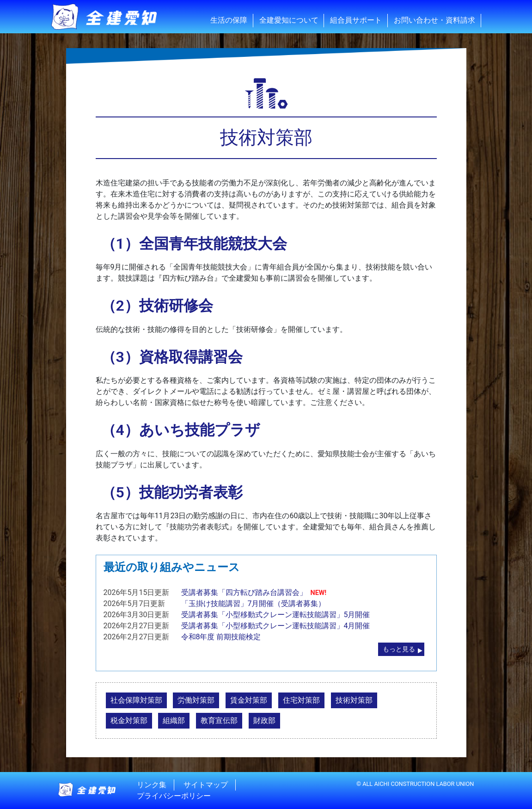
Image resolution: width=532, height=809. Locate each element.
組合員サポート (356, 20)
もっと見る (399, 649)
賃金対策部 (249, 700)
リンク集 (152, 785)
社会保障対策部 (136, 700)
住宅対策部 (301, 700)
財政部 (264, 720)
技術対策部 (354, 700)
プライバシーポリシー (174, 796)
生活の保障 (229, 20)
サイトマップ (206, 785)
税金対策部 (129, 720)
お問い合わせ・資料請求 (434, 20)
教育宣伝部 (219, 720)
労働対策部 (196, 700)
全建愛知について (289, 20)
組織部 (174, 720)
